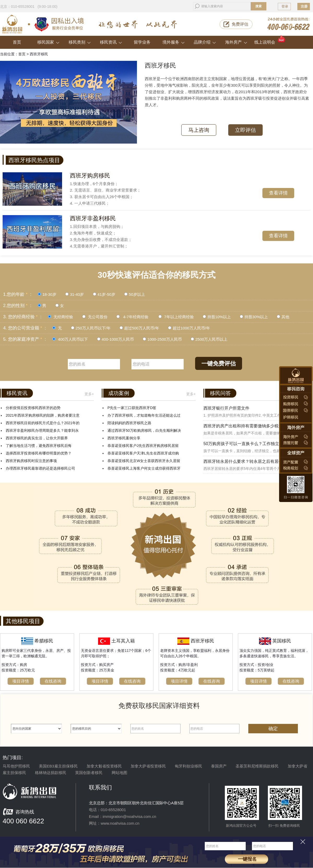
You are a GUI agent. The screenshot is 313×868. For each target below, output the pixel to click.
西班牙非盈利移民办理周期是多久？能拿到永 (42, 430)
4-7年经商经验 (135, 317)
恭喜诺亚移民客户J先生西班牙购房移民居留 (143, 446)
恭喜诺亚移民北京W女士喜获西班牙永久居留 (144, 461)
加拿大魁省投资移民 (104, 766)
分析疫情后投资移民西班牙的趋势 (33, 408)
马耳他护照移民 (16, 766)
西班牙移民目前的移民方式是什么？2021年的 (43, 423)
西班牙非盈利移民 (93, 218)
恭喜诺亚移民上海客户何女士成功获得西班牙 (144, 468)
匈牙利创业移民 (188, 766)
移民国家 (48, 42)
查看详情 (278, 193)
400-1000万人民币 (118, 339)
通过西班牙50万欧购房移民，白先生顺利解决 (144, 430)
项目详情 (21, 681)
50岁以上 (137, 294)
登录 (285, 6)
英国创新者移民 (89, 773)
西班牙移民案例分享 (124, 438)
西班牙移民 (202, 641)
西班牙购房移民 (90, 176)
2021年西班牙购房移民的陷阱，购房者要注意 (43, 415)
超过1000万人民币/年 (191, 328)
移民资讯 (111, 42)
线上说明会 (270, 40)
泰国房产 (219, 766)
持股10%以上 (219, 317)
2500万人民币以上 (211, 339)
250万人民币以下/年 (94, 328)
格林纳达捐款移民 (51, 773)
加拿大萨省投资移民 (148, 766)
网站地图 (119, 773)
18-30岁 (49, 294)
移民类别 (80, 42)
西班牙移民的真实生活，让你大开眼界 (37, 438)
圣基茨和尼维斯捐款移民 (257, 766)
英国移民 (282, 641)
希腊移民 (44, 641)
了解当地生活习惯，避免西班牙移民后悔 (39, 446)
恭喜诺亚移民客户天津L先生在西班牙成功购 (143, 453)
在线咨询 (53, 681)
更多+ (89, 394)
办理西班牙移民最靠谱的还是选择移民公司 (40, 468)
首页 (17, 42)
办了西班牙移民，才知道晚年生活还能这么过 (144, 415)
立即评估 (245, 130)
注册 (304, 6)
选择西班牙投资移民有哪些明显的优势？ (39, 453)
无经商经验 (63, 317)
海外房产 (236, 42)
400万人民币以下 (72, 339)
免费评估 (240, 24)
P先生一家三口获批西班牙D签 (132, 408)
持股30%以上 (257, 317)
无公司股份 (98, 317)
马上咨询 (199, 130)
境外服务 (174, 42)
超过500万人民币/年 (142, 328)
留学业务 (142, 42)
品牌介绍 (205, 42)
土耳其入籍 (123, 641)
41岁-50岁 (106, 294)
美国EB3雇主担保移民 (58, 766)
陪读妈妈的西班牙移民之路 (129, 423)
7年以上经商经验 (179, 317)
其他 (285, 317)
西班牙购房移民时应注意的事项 (31, 461)
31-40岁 (77, 294)
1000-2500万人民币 (165, 339)
